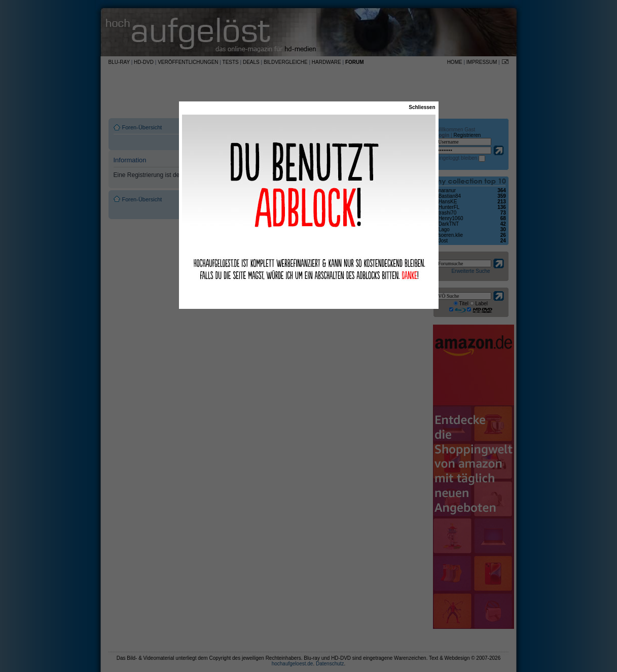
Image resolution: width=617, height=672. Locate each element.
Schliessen (422, 107)
